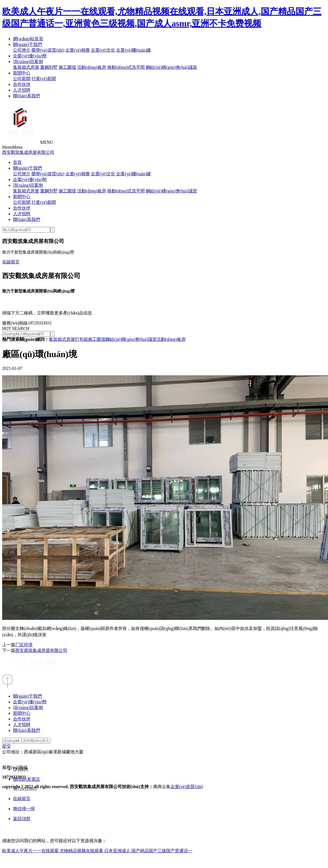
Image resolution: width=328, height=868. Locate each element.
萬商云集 (162, 787)
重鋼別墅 (49, 67)
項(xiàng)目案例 (28, 62)
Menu (12, 147)
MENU (47, 142)
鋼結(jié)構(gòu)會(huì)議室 (171, 67)
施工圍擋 (67, 67)
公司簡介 (22, 50)
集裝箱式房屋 (26, 67)
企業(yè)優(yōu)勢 (30, 56)
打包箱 (81, 339)
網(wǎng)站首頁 (28, 39)
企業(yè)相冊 (78, 50)
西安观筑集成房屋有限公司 (41, 650)
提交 (7, 746)
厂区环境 (24, 645)
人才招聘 (22, 90)
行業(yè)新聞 (44, 79)
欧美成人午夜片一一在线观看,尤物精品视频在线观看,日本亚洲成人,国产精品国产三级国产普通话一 (97, 851)
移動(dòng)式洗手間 (126, 67)
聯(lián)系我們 (26, 96)
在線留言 (11, 262)
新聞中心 (22, 73)
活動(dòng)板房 (92, 67)
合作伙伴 (22, 84)
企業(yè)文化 (103, 50)
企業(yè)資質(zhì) (187, 787)
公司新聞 (22, 79)
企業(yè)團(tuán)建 (134, 50)
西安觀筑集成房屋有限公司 (28, 152)
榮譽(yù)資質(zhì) (48, 50)
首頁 (17, 162)
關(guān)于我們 (27, 44)
